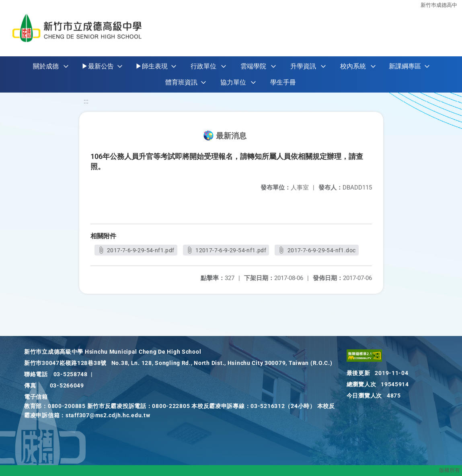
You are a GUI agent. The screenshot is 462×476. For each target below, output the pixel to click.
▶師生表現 (152, 66)
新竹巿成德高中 (439, 5)
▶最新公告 (98, 66)
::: (86, 101)
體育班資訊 (181, 82)
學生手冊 (283, 82)
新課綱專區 (405, 66)
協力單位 (233, 82)
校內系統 (353, 66)
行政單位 (203, 66)
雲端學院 (253, 66)
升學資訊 (303, 66)
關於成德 (46, 66)
